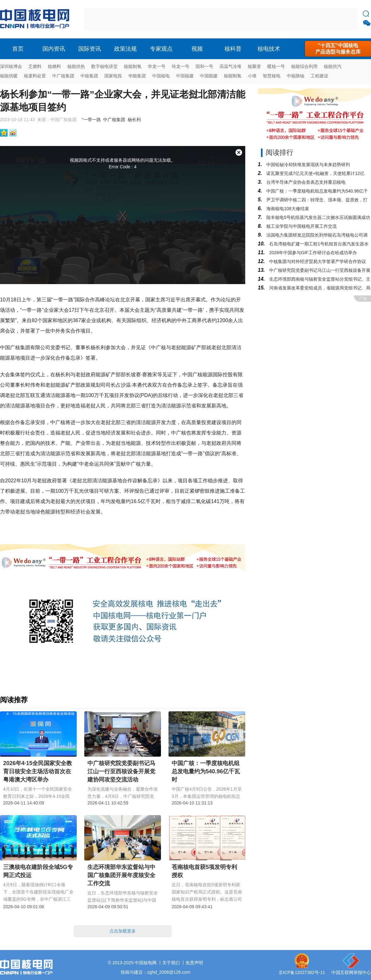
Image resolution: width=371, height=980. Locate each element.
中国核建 (185, 76)
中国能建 (209, 76)
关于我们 (171, 963)
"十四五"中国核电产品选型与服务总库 (338, 49)
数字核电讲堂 (104, 66)
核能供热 (76, 66)
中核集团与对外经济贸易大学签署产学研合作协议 (317, 261)
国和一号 (204, 66)
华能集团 (137, 76)
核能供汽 (333, 66)
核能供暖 (9, 76)
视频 (197, 49)
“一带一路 (91, 120)
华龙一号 (157, 66)
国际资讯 (90, 49)
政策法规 (125, 49)
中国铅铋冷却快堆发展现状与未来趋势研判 (307, 165)
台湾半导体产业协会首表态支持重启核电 (305, 182)
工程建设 (319, 76)
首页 (18, 49)
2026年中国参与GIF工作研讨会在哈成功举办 (312, 253)
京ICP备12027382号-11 (302, 972)
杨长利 (134, 120)
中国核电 (161, 76)
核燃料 (54, 66)
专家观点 (161, 49)
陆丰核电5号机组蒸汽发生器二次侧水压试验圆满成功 (318, 217)
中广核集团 (63, 76)
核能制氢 (133, 66)
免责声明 (194, 963)
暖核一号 (276, 66)
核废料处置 (35, 76)
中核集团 (89, 76)
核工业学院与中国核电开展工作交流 (301, 226)
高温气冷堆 (230, 66)
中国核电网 (146, 963)
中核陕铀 (296, 76)
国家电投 (113, 76)
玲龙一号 (180, 66)
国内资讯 (54, 49)
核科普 (233, 49)
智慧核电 (272, 76)
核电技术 (269, 49)
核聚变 (254, 66)
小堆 (252, 76)
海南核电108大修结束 (287, 209)
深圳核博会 (11, 66)
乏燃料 (35, 66)
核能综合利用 (304, 66)
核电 (36, 19)
